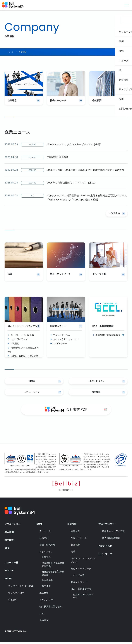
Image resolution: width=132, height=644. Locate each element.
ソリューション (32, 394)
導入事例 (9, 533)
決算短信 (46, 559)
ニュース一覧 (12, 562)
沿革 (73, 554)
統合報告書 (47, 582)
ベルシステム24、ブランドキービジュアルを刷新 (74, 145)
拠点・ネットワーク (81, 570)
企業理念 (75, 533)
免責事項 (44, 622)
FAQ (42, 615)
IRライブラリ (46, 554)
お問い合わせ (106, 547)
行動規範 (15, 345)
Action (9, 579)
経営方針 (44, 540)
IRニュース (45, 533)
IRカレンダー (46, 602)
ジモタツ (13, 601)
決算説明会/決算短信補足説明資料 (53, 567)
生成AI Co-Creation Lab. (108, 337)
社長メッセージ (79, 540)
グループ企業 (78, 577)
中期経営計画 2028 (57, 158)
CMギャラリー (60, 345)
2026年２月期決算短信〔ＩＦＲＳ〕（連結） (72, 184)
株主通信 (46, 588)
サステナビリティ (96, 383)
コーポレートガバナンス (22, 337)
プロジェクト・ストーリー (66, 341)
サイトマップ (106, 555)
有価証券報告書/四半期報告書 (53, 575)
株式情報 (44, 595)
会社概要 (75, 547)
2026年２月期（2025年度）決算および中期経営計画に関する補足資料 (85, 171)
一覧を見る (115, 214)
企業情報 (72, 525)
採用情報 (96, 394)
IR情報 (32, 383)
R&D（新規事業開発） (82, 591)
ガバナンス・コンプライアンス (83, 562)
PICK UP (9, 570)
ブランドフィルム (62, 337)
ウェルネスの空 (16, 594)
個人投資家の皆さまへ (51, 609)
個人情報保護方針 (111, 540)
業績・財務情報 (47, 547)
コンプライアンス (19, 341)
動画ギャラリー (79, 584)
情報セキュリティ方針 (113, 533)
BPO (7, 550)
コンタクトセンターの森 (21, 587)
